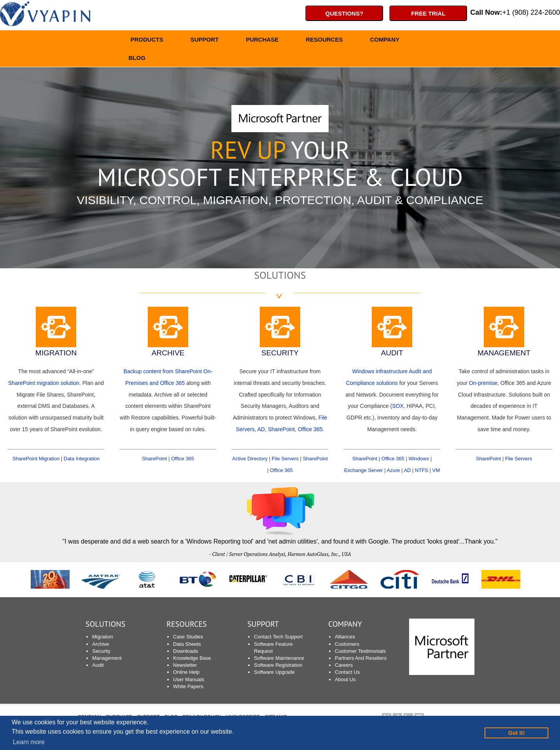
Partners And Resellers (361, 658)
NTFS (422, 470)
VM (436, 470)
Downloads (185, 651)
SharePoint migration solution (44, 383)
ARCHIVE (168, 353)
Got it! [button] (516, 733)
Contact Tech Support (278, 637)
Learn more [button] (29, 742)
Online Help (186, 672)
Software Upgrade (274, 672)
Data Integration (82, 459)
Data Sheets (187, 644)
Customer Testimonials (360, 651)
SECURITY (280, 353)
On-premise (483, 383)
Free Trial (428, 13)
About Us (345, 679)
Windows (419, 459)
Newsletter (185, 665)
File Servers (285, 459)
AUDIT (392, 353)
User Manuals (189, 679)
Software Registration (278, 665)
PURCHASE (262, 41)
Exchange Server (364, 470)
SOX (398, 406)
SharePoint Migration (36, 459)
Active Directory (250, 459)
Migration (102, 637)
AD (261, 429)
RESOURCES (324, 41)
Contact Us (347, 672)
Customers (347, 644)
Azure (394, 470)
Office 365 (183, 459)
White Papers (188, 686)
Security (101, 651)
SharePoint (154, 459)
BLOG (137, 59)
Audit (98, 665)
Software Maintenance (279, 658)
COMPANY (385, 41)
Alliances (345, 637)
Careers (344, 665)
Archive (101, 644)
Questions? (345, 13)
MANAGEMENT (504, 353)
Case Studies (188, 637)
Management (107, 658)
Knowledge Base (192, 658)
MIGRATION (56, 353)
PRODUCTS (147, 41)
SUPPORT (205, 41)
